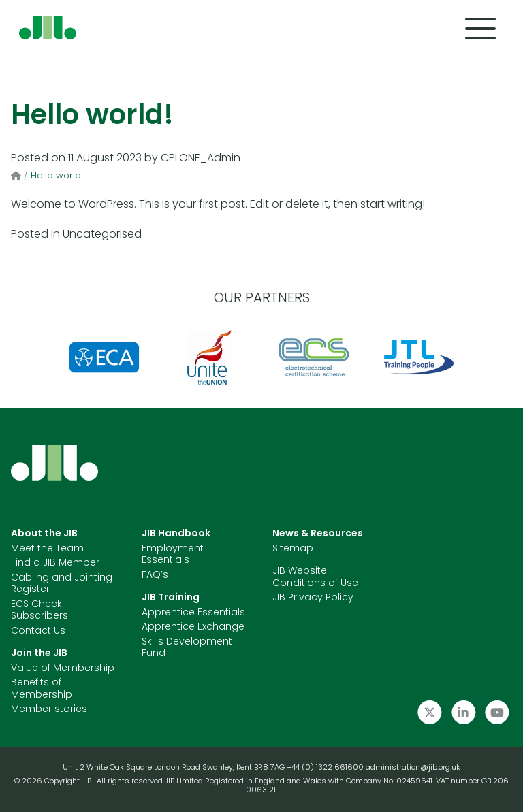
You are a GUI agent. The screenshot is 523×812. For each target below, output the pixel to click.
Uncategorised (102, 235)
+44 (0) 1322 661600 (326, 768)
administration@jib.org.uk (413, 768)
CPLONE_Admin (201, 159)
